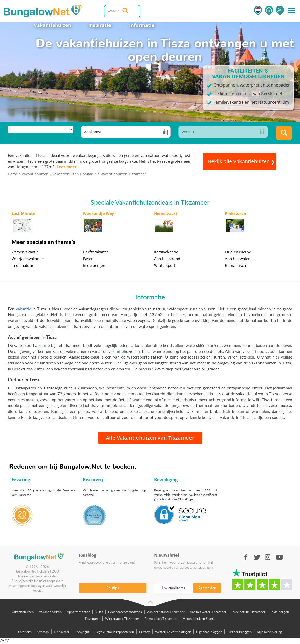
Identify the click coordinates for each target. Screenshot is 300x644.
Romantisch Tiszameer (161, 619)
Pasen (88, 259)
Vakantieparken (50, 612)
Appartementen (78, 612)
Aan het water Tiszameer (208, 612)
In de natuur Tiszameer (248, 612)
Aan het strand (167, 259)
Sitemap (43, 632)
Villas (99, 612)
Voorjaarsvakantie (28, 259)
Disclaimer (62, 632)
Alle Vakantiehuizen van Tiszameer (150, 438)
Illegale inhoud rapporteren (114, 632)
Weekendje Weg (98, 213)
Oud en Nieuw (238, 252)
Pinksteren (236, 213)
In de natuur (23, 265)
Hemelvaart (166, 213)
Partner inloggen (239, 632)
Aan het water (237, 259)
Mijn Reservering (269, 632)
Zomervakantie (25, 252)
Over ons (25, 632)
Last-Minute (23, 213)
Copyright (82, 632)
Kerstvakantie (166, 252)
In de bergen (94, 265)
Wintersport (165, 265)
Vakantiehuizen (53, 25)
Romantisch (235, 265)
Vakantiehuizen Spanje (199, 619)
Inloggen (280, 10)
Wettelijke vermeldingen (173, 632)
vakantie (23, 309)
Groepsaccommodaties (125, 612)
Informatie (142, 25)
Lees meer (67, 167)
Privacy (144, 632)
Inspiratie (100, 25)
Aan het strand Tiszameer (166, 612)
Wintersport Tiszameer (122, 619)
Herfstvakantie (96, 252)
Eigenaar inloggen (209, 632)
